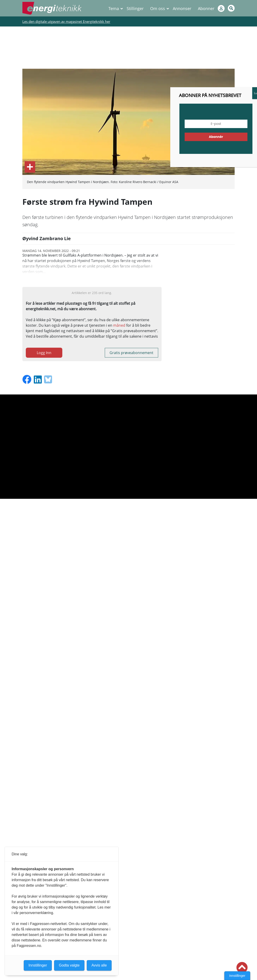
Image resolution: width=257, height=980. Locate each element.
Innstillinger (237, 976)
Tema (114, 8)
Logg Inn (44, 353)
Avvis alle (99, 965)
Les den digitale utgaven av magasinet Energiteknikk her (66, 21)
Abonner (206, 8)
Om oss (158, 8)
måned (119, 325)
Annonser (182, 8)
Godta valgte (69, 965)
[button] (242, 968)
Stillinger (135, 8)
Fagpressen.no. (29, 946)
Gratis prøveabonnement (131, 353)
